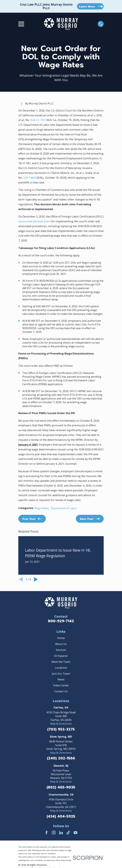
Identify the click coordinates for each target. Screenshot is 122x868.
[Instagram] (54, 833)
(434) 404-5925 (61, 816)
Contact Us (61, 691)
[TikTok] (68, 833)
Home (61, 638)
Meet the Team (61, 662)
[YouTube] (75, 833)
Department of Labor (64, 508)
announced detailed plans (34, 221)
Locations (61, 668)
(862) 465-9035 (61, 787)
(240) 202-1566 (61, 758)
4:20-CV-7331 (38, 120)
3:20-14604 (30, 178)
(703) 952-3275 (61, 729)
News (61, 679)
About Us (61, 644)
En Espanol (61, 656)
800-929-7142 (61, 621)
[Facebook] (47, 833)
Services (61, 650)
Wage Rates (42, 508)
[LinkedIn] (61, 833)
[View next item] (36, 579)
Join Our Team (61, 674)
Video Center (61, 685)
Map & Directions (61, 724)
